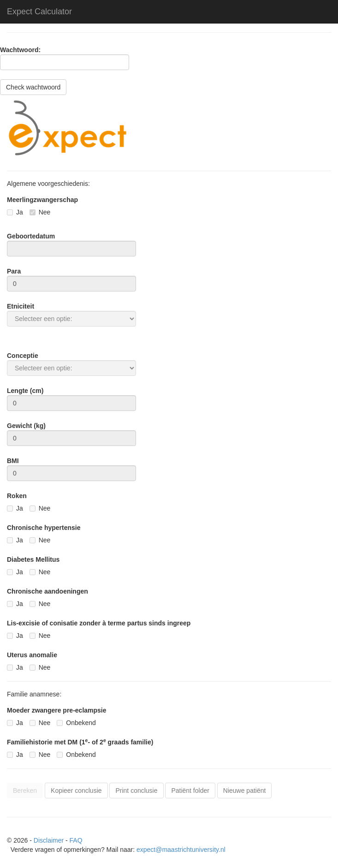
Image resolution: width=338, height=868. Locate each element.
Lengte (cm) (25, 391)
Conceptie (23, 356)
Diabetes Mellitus (33, 559)
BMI (13, 461)
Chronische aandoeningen (47, 591)
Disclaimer (49, 840)
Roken (17, 496)
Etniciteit (21, 306)
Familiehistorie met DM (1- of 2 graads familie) (80, 742)
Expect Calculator (39, 12)
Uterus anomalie (32, 655)
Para (14, 271)
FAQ (76, 840)
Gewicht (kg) (26, 426)
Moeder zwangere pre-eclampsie (57, 710)
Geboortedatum (31, 236)
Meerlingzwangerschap (42, 200)
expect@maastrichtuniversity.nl (181, 850)
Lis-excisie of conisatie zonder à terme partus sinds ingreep (99, 623)
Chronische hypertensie (44, 528)
